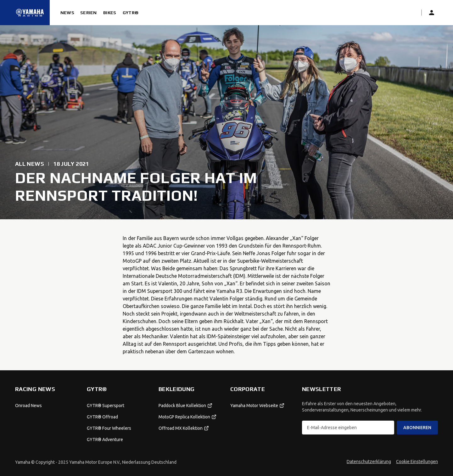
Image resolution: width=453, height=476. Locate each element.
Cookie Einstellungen (417, 462)
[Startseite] (30, 13)
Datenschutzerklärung (369, 462)
